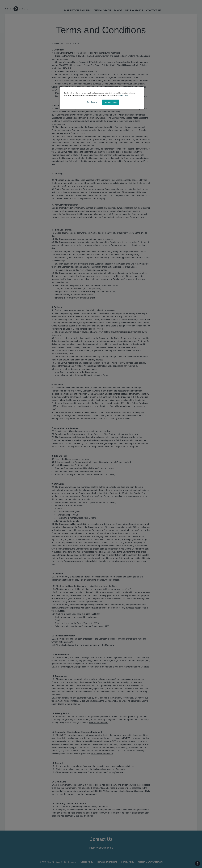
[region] (102, 98)
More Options (92, 102)
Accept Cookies (111, 102)
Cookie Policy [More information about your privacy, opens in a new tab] (123, 95)
